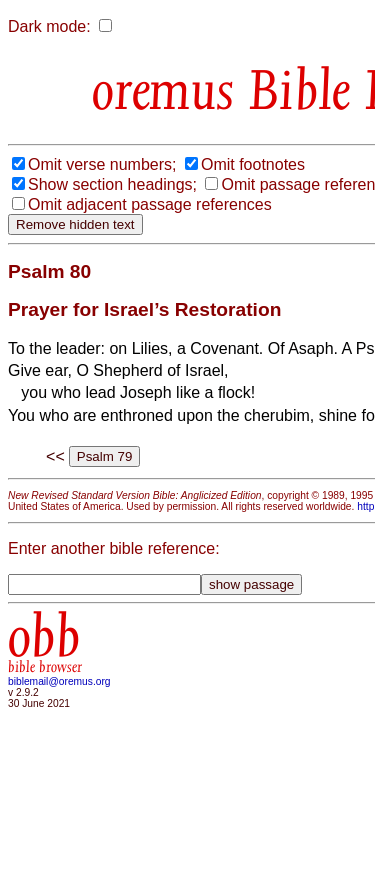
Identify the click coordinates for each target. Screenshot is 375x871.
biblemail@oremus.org (59, 681)
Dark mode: (49, 26)
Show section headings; (112, 184)
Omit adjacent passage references (150, 204)
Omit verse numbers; (102, 164)
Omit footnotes (253, 164)
